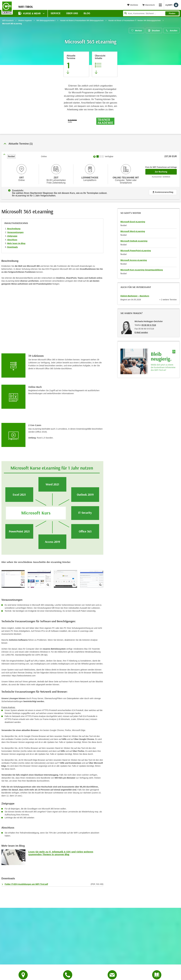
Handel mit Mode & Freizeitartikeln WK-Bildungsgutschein (82, 21)
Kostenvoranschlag (163, 191)
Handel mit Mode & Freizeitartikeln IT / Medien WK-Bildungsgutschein (135, 21)
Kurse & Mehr (30, 13)
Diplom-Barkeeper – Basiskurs (135, 294)
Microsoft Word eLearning (133, 230)
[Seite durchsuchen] (151, 13)
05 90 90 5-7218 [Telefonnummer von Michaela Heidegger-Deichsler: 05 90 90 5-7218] (149, 323)
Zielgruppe (12, 234)
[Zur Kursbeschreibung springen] (105, 64)
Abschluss (12, 238)
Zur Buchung (166, 171)
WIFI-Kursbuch (8, 21)
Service (56, 13)
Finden (172, 13)
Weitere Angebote (25, 21)
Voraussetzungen (15, 231)
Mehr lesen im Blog (16, 242)
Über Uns (72, 13)
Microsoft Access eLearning (134, 259)
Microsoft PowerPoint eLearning (136, 249)
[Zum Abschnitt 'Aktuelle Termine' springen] (76, 64)
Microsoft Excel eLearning (133, 220)
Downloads (13, 245)
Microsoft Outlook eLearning (134, 239)
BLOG (87, 13)
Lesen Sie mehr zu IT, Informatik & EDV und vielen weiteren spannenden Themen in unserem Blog (61, 851)
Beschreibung (14, 227)
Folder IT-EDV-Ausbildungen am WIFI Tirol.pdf (26, 882)
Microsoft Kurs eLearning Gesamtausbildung (142, 268)
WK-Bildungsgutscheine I (46, 21)
